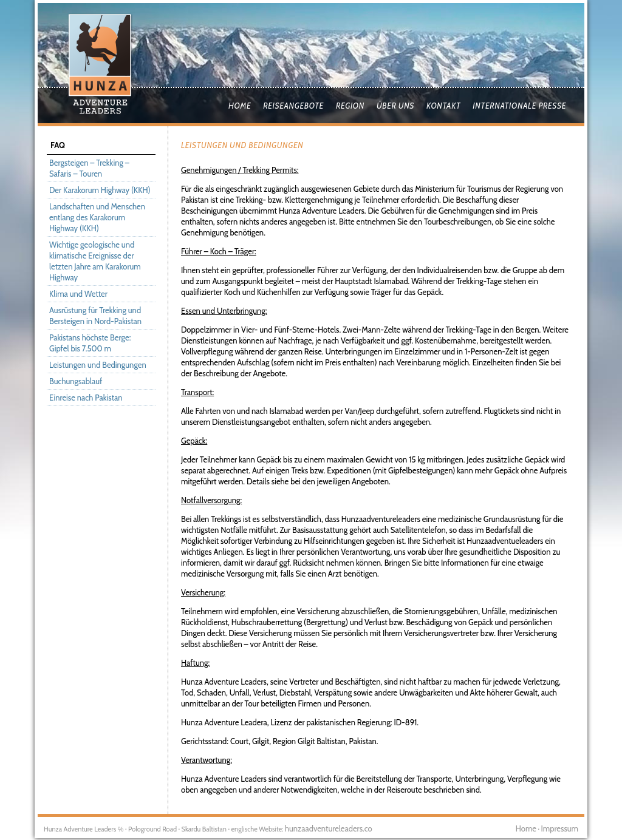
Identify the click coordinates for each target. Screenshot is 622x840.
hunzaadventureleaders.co (329, 828)
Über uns (395, 106)
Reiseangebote (293, 106)
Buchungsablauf (76, 381)
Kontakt (443, 106)
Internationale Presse (519, 106)
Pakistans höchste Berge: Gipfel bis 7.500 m (90, 343)
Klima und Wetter (78, 294)
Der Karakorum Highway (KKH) (100, 190)
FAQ (58, 145)
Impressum (560, 828)
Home (240, 106)
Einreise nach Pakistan (86, 398)
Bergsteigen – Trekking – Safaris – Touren (89, 168)
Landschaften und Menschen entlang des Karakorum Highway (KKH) (97, 217)
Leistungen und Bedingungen (98, 365)
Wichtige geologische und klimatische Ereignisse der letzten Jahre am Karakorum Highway (95, 261)
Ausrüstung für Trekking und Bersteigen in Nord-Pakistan (95, 316)
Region (350, 106)
